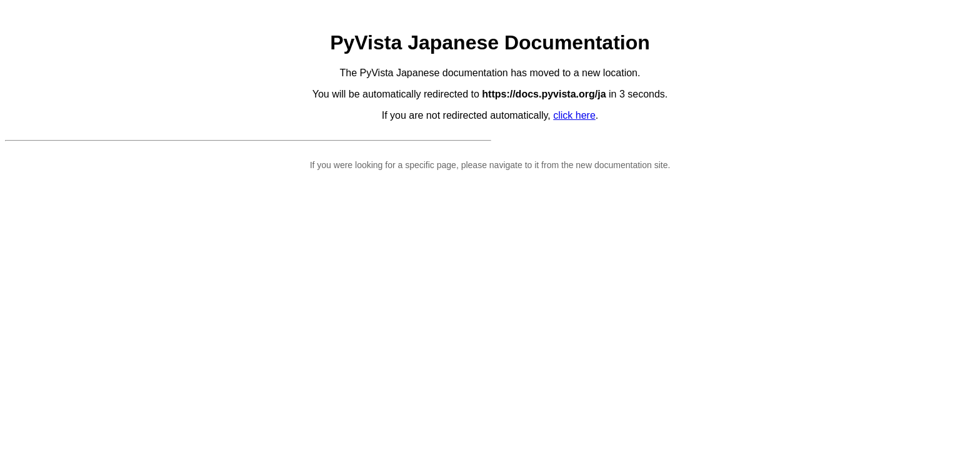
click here (574, 115)
